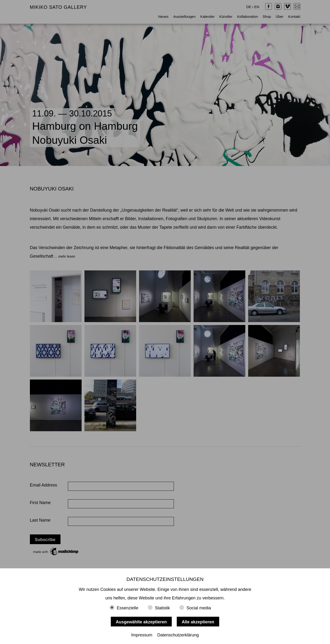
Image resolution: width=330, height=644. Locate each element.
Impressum (142, 635)
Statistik (162, 608)
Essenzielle (128, 608)
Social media (199, 608)
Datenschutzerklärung (178, 635)
